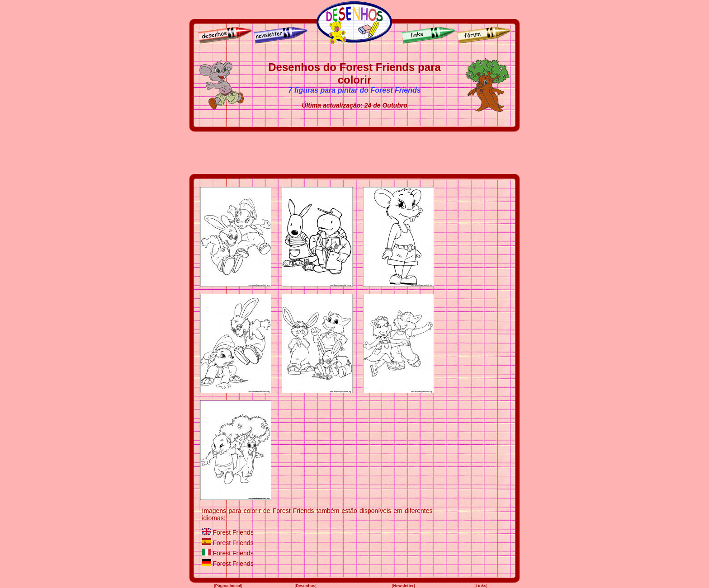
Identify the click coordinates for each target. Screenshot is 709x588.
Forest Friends (233, 532)
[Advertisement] (354, 153)
